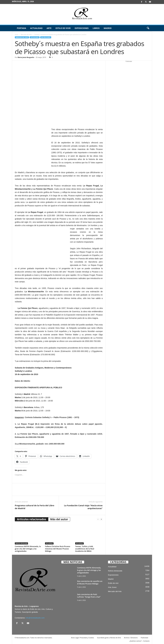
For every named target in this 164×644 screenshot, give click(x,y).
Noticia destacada (21, 543)
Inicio (17, 35)
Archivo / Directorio (131, 638)
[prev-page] (98, 519)
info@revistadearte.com (35, 618)
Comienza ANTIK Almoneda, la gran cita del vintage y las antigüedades (28, 549)
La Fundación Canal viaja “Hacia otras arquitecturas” (83, 507)
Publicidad (144, 638)
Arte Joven (112, 587)
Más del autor (59, 519)
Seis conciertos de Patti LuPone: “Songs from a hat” (89, 596)
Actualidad (36, 28)
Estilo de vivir (63, 28)
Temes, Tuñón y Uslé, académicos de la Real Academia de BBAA (85, 549)
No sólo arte (46, 37)
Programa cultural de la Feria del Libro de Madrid (35, 507)
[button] (148, 28)
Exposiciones (82, 28)
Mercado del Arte (26, 35)
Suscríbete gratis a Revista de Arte (109, 638)
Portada (21, 28)
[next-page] (101, 519)
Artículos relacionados (32, 519)
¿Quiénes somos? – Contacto (139, 641)
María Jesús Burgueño (26, 57)
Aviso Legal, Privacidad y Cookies (83, 638)
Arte (49, 28)
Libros (96, 28)
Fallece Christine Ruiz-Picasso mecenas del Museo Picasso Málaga (58, 549)
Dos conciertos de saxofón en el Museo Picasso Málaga (90, 582)
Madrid (108, 28)
